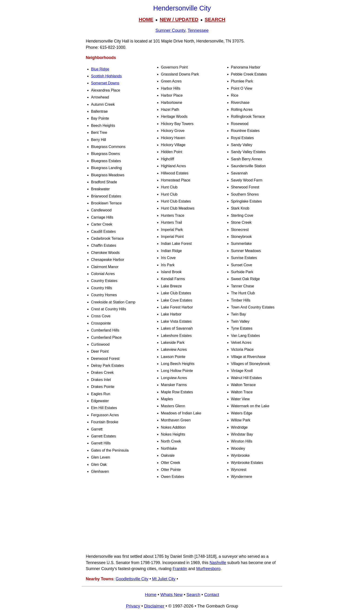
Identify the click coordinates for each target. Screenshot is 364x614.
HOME (146, 19)
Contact (212, 595)
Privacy (133, 606)
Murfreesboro (208, 569)
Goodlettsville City (132, 579)
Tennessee (198, 30)
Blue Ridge (100, 69)
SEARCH (215, 19)
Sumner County (170, 30)
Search (193, 595)
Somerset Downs (105, 83)
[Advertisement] (182, 517)
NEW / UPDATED (179, 19)
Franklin (180, 569)
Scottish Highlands (106, 76)
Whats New (172, 595)
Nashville (218, 563)
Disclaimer (154, 606)
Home (151, 595)
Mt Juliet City (164, 579)
